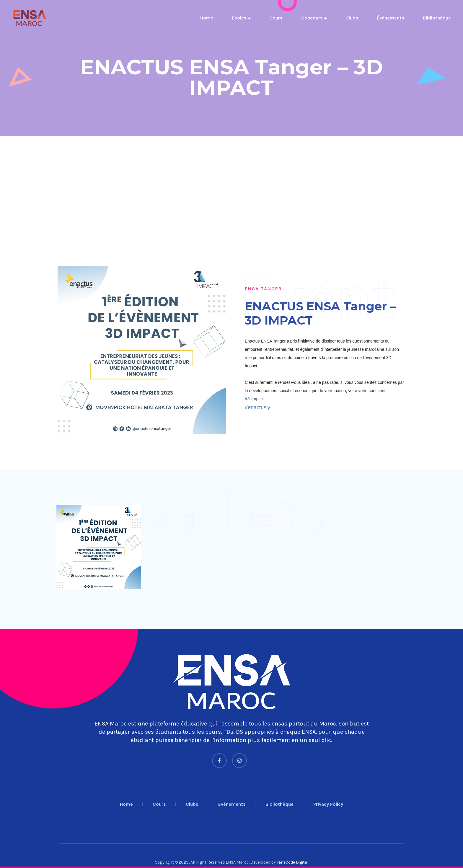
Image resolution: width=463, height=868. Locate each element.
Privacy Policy (328, 804)
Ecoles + (241, 18)
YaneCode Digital (292, 862)
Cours (276, 18)
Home (207, 18)
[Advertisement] (177, 183)
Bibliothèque (437, 18)
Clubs (352, 18)
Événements (391, 18)
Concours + (314, 18)
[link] (254, 399)
